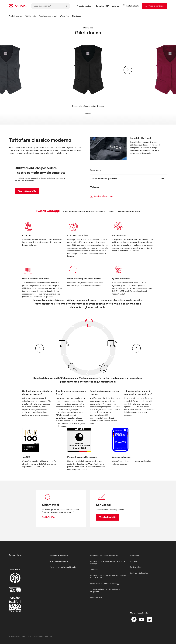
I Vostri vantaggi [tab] (48, 211)
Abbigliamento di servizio (48, 16)
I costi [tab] (111, 211)
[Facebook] (134, 619)
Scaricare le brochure (101, 196)
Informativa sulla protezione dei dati (105, 556)
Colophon (94, 569)
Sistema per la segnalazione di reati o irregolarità (105, 590)
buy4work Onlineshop (139, 573)
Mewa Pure (65, 16)
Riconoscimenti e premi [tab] (129, 211)
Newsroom (135, 556)
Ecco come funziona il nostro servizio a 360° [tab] (84, 211)
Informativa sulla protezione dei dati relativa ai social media (108, 576)
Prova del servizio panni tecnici (63, 567)
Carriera (133, 561)
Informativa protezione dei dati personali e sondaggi (107, 563)
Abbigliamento (31, 16)
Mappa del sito (96, 597)
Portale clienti (136, 567)
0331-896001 (49, 517)
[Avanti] (128, 70)
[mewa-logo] (18, 6)
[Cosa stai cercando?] (51, 6)
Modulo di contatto (108, 517)
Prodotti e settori (16, 16)
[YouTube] (142, 619)
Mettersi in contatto (155, 6)
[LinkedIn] (149, 619)
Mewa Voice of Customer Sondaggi (105, 583)
